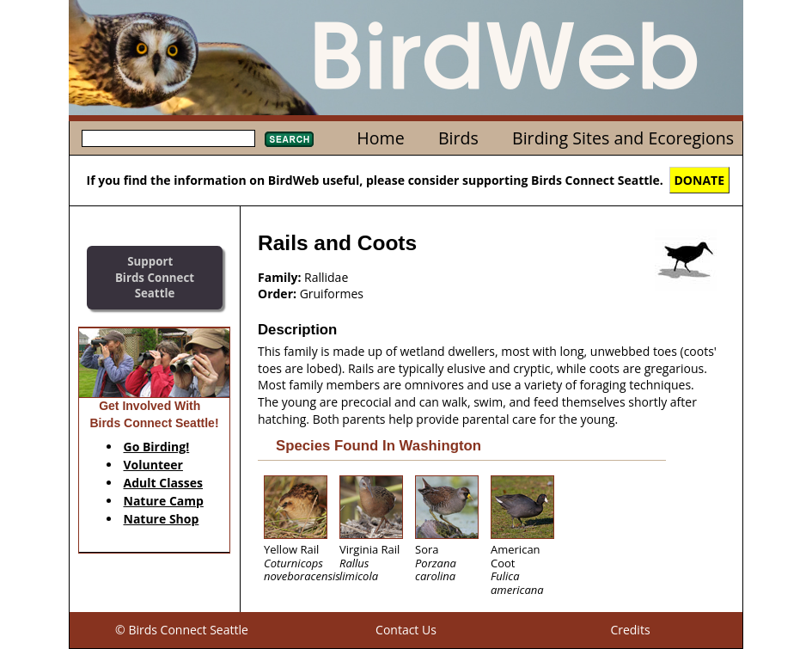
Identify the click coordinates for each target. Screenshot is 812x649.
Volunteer (153, 465)
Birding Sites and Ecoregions (623, 138)
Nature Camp (164, 501)
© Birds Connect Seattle (182, 630)
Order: (277, 294)
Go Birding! (157, 447)
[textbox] (168, 138)
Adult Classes (164, 483)
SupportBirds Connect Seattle (155, 277)
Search (289, 139)
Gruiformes (332, 294)
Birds (458, 138)
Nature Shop (162, 519)
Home (380, 138)
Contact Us (406, 630)
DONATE (700, 180)
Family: (279, 277)
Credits (630, 630)
